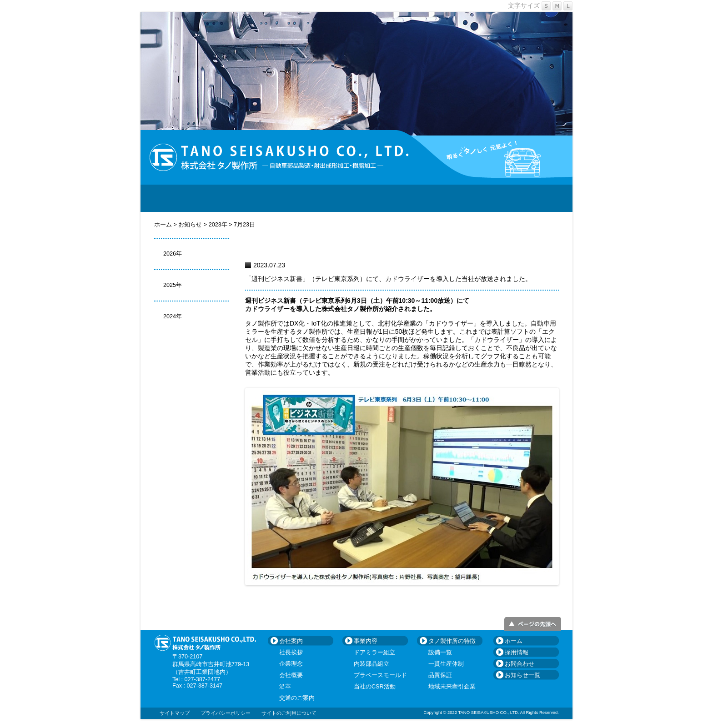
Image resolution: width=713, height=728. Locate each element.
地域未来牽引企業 (452, 687)
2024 (170, 316)
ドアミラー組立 (374, 653)
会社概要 (291, 675)
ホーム (164, 225)
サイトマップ (175, 713)
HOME (175, 198)
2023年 (218, 225)
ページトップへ (533, 624)
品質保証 (440, 675)
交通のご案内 (297, 698)
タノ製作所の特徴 (391, 198)
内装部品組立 (372, 664)
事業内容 (311, 198)
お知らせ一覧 (522, 675)
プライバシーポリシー (226, 713)
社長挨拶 (291, 653)
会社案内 (243, 198)
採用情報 (470, 198)
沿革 (285, 687)
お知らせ (191, 225)
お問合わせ (538, 198)
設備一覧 (440, 653)
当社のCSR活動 (375, 687)
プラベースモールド (380, 675)
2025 (170, 285)
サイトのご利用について (289, 713)
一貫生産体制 (446, 664)
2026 (170, 254)
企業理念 (291, 664)
